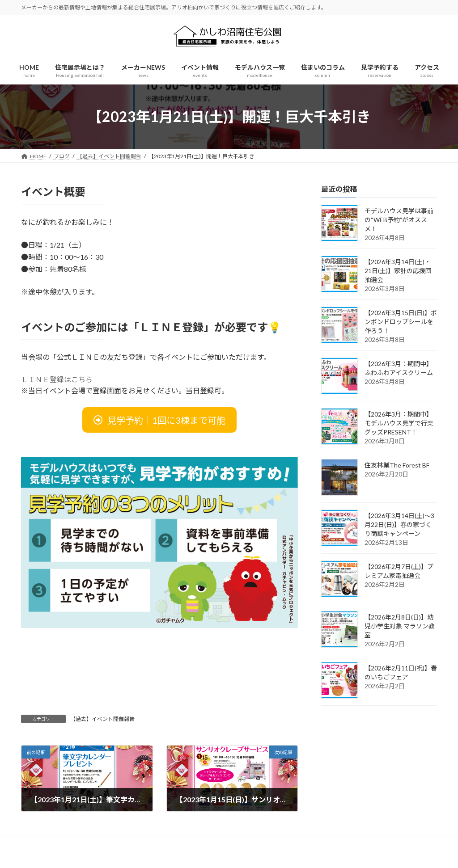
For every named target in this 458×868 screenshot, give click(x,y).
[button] (159, 420)
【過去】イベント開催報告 (102, 719)
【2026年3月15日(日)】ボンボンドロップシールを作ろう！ (401, 322)
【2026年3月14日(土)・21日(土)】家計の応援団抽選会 (398, 271)
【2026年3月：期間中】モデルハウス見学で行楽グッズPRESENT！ (399, 423)
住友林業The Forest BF (397, 465)
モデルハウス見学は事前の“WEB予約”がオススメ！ (399, 220)
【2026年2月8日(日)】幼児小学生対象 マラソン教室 (400, 626)
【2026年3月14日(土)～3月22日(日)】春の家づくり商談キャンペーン (399, 525)
